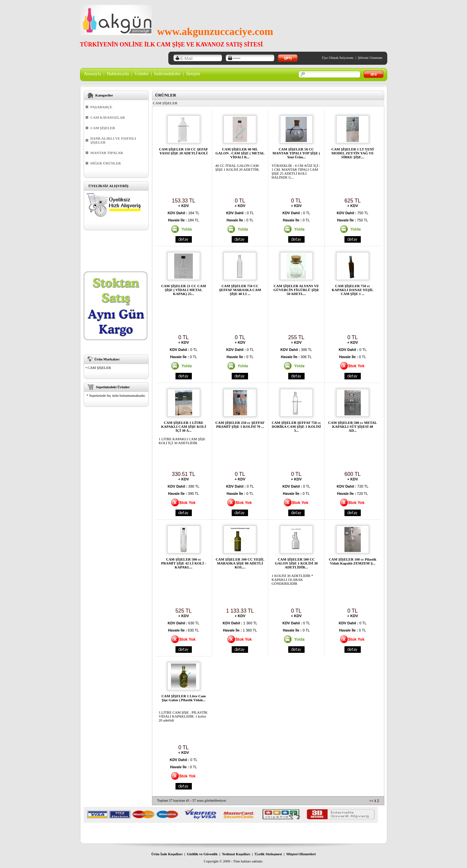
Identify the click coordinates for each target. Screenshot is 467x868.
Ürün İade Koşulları (167, 854)
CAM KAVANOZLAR (108, 117)
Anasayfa (93, 74)
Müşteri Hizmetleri (301, 854)
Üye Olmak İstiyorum (338, 58)
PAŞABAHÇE (101, 107)
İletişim (193, 74)
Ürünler (142, 74)
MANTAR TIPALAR (107, 153)
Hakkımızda (118, 74)
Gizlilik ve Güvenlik (202, 854)
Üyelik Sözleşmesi (268, 854)
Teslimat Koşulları (236, 854)
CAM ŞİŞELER (103, 128)
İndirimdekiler (167, 74)
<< (371, 801)
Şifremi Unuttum (370, 58)
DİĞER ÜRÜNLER (106, 163)
